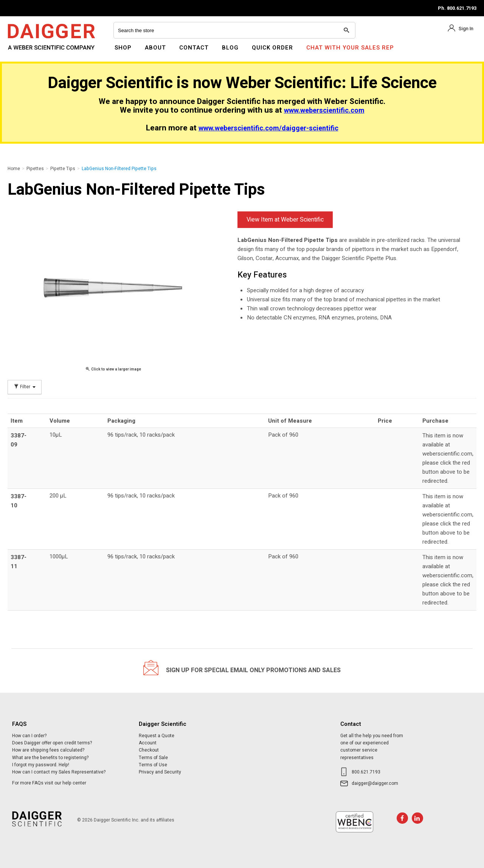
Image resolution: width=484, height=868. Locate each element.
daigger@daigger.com (375, 783)
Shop (123, 48)
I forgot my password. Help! (41, 765)
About (155, 48)
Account (148, 743)
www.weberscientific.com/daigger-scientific (268, 128)
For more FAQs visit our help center (49, 783)
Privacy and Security (160, 772)
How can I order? (29, 736)
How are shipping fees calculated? (48, 750)
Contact (194, 48)
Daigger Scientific (28, 52)
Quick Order (272, 48)
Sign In (466, 29)
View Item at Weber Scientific (285, 220)
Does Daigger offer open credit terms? (52, 743)
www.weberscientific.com (324, 111)
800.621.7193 (366, 772)
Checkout (149, 750)
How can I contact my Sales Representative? (59, 772)
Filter (25, 387)
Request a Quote (157, 736)
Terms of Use (153, 765)
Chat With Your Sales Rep (350, 48)
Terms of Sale (153, 758)
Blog (230, 48)
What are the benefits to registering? (50, 758)
